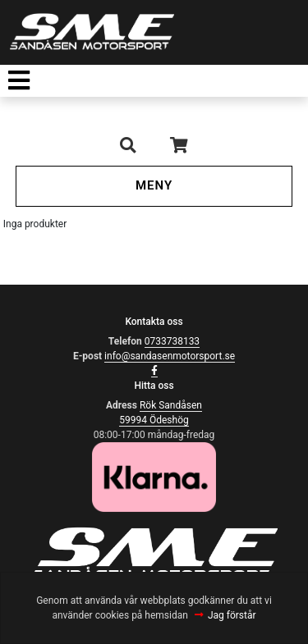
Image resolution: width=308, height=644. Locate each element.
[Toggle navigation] (19, 81)
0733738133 (172, 341)
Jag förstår (232, 615)
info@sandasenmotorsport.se (170, 356)
